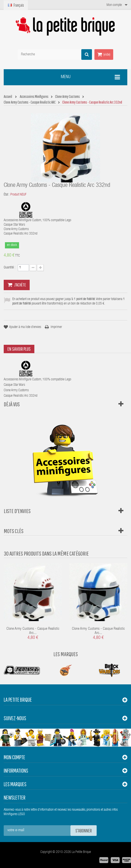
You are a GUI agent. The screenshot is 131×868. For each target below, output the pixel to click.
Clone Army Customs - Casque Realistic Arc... (33, 631)
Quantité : (10, 268)
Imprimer (56, 327)
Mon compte (14, 757)
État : (7, 195)
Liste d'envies (17, 511)
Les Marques (66, 654)
